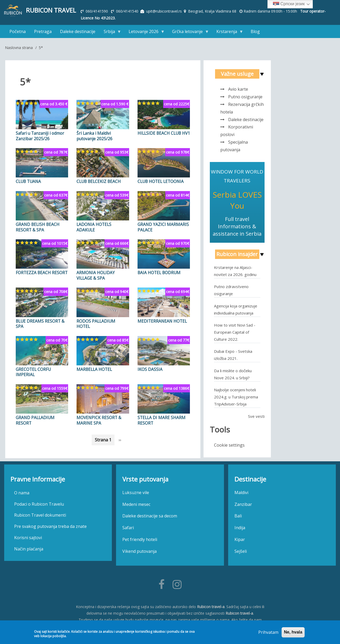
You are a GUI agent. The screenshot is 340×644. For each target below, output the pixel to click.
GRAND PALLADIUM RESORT (34, 417)
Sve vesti (256, 416)
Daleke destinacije (246, 119)
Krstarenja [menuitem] (228, 33)
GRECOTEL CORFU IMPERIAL (33, 369)
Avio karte (238, 89)
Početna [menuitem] (18, 31)
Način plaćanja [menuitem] (29, 548)
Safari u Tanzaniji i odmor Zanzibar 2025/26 (38, 136)
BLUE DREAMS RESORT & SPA (39, 321)
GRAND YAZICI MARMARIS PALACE (161, 226)
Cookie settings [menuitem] (229, 445)
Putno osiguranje (245, 97)
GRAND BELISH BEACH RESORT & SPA (37, 226)
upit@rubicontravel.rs (164, 11)
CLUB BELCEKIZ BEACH (98, 181)
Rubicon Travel (51, 10)
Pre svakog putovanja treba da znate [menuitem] (50, 526)
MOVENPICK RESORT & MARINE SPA (98, 417)
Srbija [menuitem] (110, 33)
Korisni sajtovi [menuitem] (28, 537)
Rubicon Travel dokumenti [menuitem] (40, 514)
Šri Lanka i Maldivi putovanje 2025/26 (102, 136)
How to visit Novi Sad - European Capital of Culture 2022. (235, 332)
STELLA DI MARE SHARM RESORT (160, 417)
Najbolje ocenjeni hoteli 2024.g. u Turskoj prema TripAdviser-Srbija (236, 397)
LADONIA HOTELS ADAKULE (103, 223)
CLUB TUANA (28, 181)
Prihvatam (268, 632)
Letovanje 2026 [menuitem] (145, 33)
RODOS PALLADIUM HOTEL (102, 319)
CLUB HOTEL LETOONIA (160, 181)
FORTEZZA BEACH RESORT (41, 271)
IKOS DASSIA (149, 366)
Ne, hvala (293, 632)
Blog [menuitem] (255, 31)
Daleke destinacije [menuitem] (78, 31)
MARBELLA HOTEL (94, 366)
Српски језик (289, 4)
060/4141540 (128, 11)
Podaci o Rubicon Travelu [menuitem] (39, 503)
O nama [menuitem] (22, 492)
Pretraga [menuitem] (43, 31)
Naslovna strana (19, 48)
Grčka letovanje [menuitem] (188, 33)
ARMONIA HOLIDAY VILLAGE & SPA (95, 274)
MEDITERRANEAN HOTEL (161, 319)
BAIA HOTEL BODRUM (158, 271)
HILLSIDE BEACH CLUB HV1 (163, 133)
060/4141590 (97, 11)
